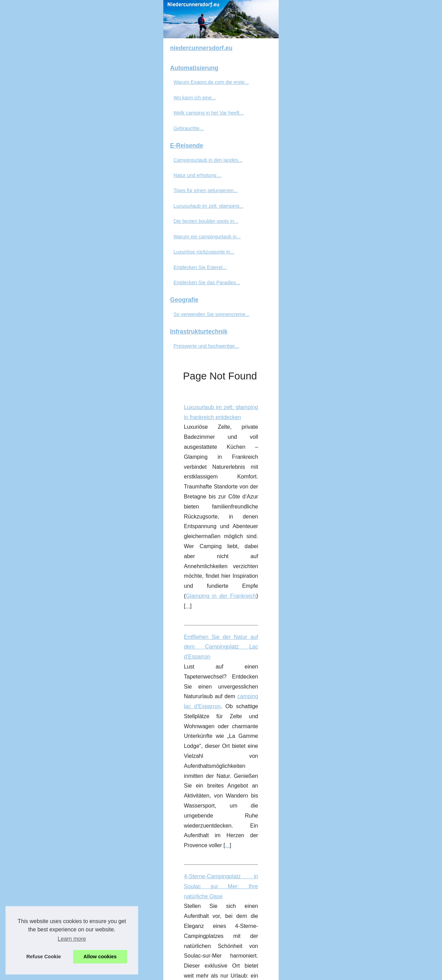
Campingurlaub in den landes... (57, 259)
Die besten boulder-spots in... (55, 321)
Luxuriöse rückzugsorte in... (53, 352)
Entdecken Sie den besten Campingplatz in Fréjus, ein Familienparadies (209, 597)
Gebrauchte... (37, 228)
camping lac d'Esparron (384, 274)
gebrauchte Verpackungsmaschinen (371, 697)
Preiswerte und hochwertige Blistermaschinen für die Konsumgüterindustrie (213, 899)
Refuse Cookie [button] (44, 957)
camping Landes (270, 475)
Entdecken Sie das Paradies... (56, 382)
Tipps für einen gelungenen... (55, 290)
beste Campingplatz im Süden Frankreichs (190, 646)
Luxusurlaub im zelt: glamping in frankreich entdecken (187, 193)
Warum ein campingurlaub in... (56, 336)
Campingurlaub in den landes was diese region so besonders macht (204, 415)
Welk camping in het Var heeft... (57, 212)
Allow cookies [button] (100, 957)
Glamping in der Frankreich (353, 233)
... (394, 233)
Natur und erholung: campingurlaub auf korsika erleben (188, 506)
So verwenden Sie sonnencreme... (60, 414)
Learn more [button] (72, 939)
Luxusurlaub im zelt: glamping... (57, 306)
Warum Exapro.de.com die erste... (60, 182)
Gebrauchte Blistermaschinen (189, 939)
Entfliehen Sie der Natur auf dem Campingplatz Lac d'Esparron (198, 264)
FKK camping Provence (372, 868)
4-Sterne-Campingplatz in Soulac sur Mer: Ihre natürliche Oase (198, 335)
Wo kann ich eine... (44, 197)
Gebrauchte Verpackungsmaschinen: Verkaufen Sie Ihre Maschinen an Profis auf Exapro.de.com (239, 677)
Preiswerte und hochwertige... (55, 446)
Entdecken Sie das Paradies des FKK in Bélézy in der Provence (199, 829)
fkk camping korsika (354, 798)
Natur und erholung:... (46, 275)
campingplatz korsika (300, 566)
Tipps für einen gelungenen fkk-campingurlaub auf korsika (192, 758)
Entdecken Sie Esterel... (49, 367)
